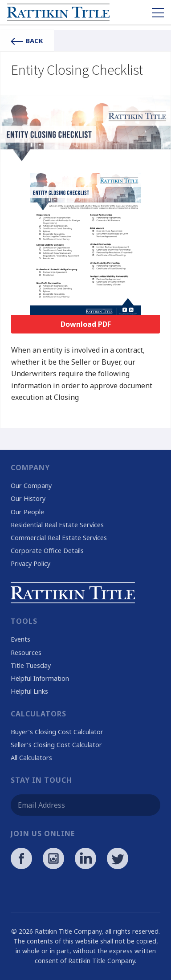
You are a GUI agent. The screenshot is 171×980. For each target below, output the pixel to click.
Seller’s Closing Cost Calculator (56, 745)
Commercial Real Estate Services (59, 538)
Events (20, 639)
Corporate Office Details (47, 551)
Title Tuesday (31, 665)
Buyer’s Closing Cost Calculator (57, 732)
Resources (26, 653)
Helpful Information (40, 678)
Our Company (31, 486)
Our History (28, 498)
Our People (27, 512)
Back (27, 41)
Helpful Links (29, 691)
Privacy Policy (31, 563)
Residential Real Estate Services (57, 525)
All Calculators (31, 758)
